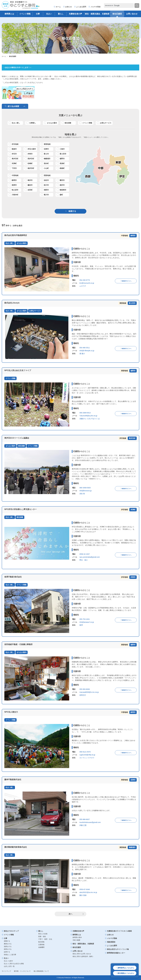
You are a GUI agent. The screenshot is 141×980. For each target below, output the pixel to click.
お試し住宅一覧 (9, 966)
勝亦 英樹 (83, 895)
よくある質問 (80, 7)
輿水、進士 (84, 560)
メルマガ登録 (94, 7)
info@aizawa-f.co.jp (87, 622)
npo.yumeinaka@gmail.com (90, 557)
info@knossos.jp (85, 491)
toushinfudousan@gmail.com (90, 822)
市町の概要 (76, 940)
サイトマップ (6, 971)
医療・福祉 (42, 936)
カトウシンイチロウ (87, 758)
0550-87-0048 (85, 889)
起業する (7, 952)
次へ (76, 914)
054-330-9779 (85, 280)
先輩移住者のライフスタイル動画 (118, 931)
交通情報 (41, 945)
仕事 (38, 14)
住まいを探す (8, 961)
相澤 (81, 625)
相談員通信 (110, 942)
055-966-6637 (85, 819)
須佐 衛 (82, 494)
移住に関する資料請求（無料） (83, 956)
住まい (49, 14)
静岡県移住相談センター (115, 953)
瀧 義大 (82, 354)
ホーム (57, 7)
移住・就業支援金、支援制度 (97, 14)
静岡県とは (9, 14)
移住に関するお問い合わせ (82, 954)
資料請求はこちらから (125, 968)
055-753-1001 (85, 619)
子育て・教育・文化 (45, 939)
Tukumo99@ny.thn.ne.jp (88, 416)
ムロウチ (83, 286)
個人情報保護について (41, 971)
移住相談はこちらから (125, 973)
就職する (7, 941)
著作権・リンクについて (22, 971)
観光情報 (41, 942)
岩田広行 (83, 695)
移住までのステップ (10, 931)
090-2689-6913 (85, 413)
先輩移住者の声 (75, 14)
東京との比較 (43, 934)
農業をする (8, 944)
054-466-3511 (85, 348)
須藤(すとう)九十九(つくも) (90, 419)
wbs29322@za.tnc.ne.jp (88, 892)
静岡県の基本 (77, 937)
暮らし (61, 14)
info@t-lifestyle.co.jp (87, 351)
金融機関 (41, 947)
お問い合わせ (132, 14)
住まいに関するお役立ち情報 (14, 964)
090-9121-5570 (85, 752)
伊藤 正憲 (83, 825)
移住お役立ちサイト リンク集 (117, 949)
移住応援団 (117, 14)
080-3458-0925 (85, 488)
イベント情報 (25, 14)
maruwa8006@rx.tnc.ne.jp (89, 692)
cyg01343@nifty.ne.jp (87, 755)
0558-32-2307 (85, 554)
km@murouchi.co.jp (87, 283)
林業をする (8, 949)
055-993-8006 (85, 689)
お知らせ (67, 7)
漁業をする (8, 946)
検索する (70, 211)
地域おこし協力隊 (10, 955)
